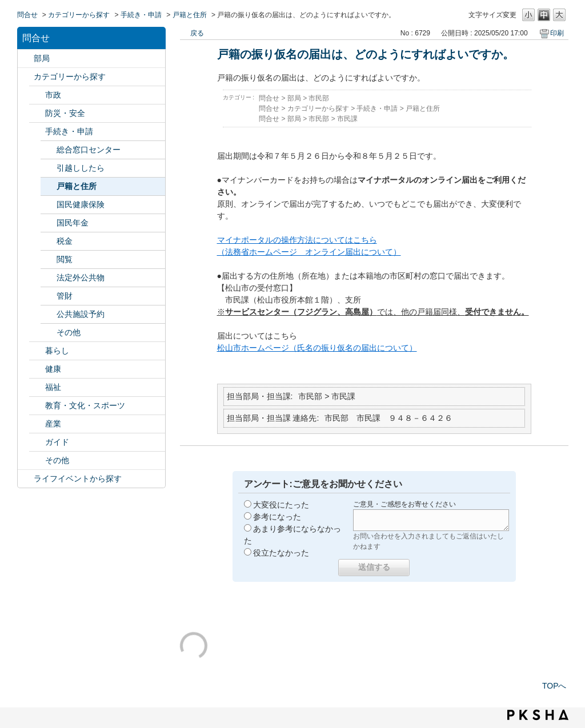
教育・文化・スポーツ (85, 405)
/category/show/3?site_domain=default (37, 95)
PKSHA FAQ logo (538, 715)
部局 (42, 58)
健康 (53, 369)
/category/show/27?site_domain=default (37, 424)
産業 (53, 424)
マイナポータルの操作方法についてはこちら (297, 240)
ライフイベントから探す (78, 478)
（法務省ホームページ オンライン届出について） (309, 252)
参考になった (277, 517)
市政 (53, 95)
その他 (69, 332)
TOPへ (554, 686)
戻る (197, 33)
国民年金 (73, 223)
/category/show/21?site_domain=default (37, 113)
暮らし (57, 351)
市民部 (319, 98)
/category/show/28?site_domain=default (37, 442)
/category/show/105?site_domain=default (26, 479)
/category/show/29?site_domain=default (37, 460)
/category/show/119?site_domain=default (26, 59)
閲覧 (65, 259)
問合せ (27, 15)
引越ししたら (81, 168)
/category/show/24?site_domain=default (37, 369)
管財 (65, 296)
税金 (65, 241)
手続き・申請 (141, 15)
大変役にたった (281, 505)
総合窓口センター (89, 150)
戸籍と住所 (190, 15)
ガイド (57, 442)
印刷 (557, 33)
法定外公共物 (81, 277)
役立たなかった (281, 553)
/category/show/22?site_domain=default (37, 132)
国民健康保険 (81, 204)
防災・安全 (65, 113)
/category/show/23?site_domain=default (37, 351)
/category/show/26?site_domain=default (37, 406)
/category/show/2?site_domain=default (26, 77)
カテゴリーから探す (79, 15)
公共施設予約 (81, 314)
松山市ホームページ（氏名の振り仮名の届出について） (317, 348)
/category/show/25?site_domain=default (37, 387)
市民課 (347, 119)
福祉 (53, 387)
